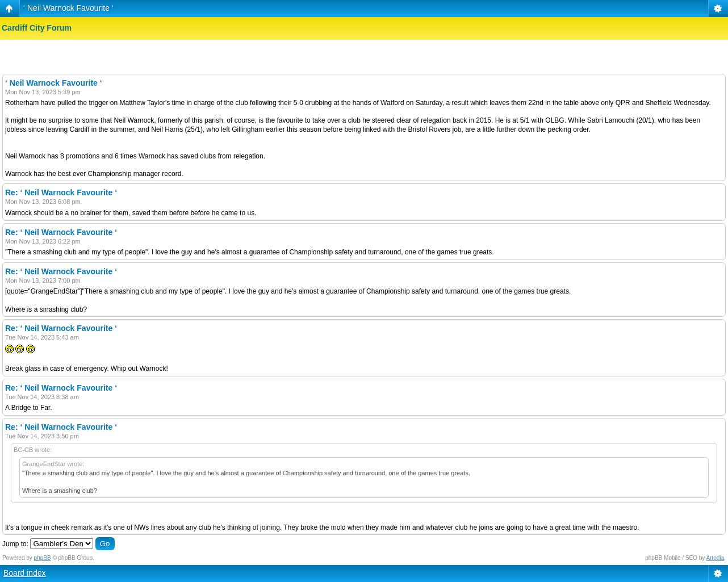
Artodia (716, 558)
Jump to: (15, 544)
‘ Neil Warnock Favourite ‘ (68, 8)
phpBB (43, 558)
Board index (25, 573)
